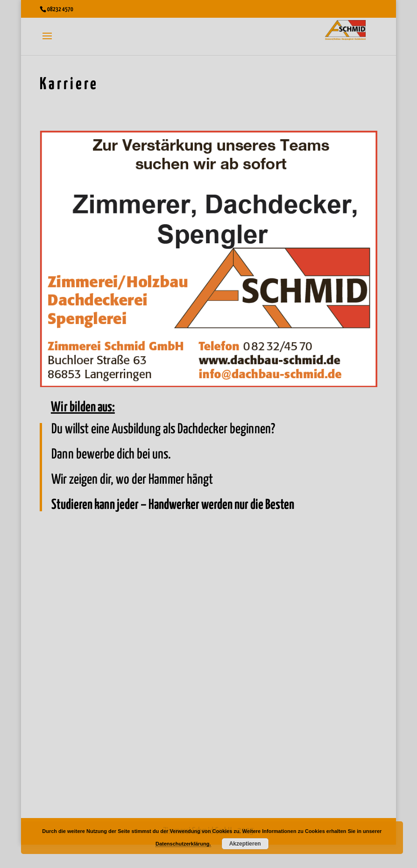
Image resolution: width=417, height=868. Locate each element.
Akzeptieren (245, 844)
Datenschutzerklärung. (183, 844)
